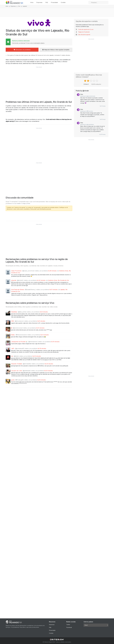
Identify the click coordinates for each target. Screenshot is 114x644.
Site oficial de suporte (84, 35)
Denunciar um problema (22, 50)
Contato (63, 2)
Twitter (68, 625)
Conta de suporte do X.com (86, 29)
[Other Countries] (96, 625)
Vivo (19, 6)
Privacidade (54, 2)
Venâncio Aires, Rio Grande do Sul (58, 313)
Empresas (39, 2)
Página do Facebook (84, 32)
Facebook (69, 627)
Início (32, 2)
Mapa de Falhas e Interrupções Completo (56, 50)
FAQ (47, 2)
